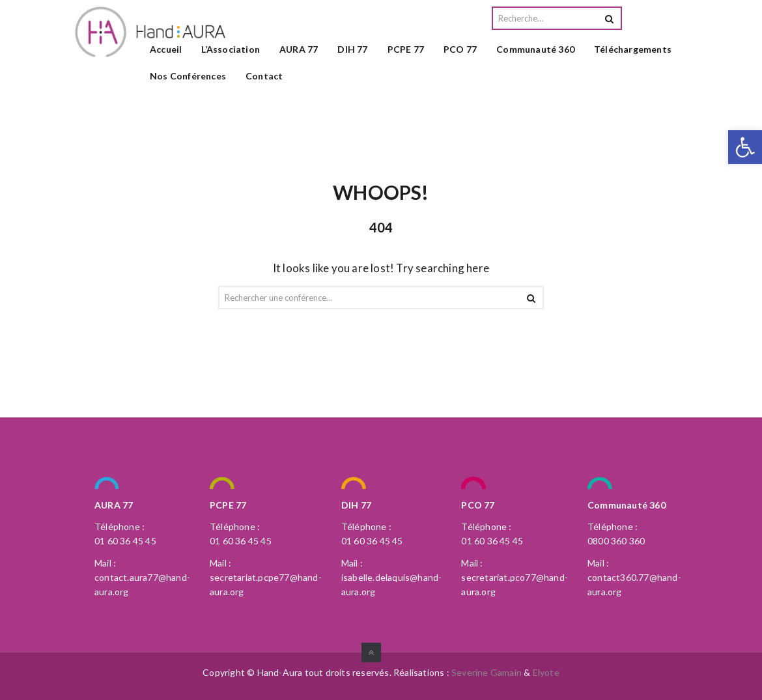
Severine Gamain (487, 672)
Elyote (546, 672)
